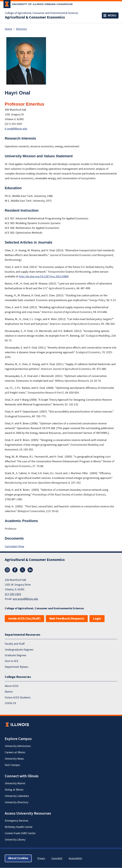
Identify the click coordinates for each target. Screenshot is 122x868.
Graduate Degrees (16, 655)
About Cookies (18, 858)
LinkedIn (30, 570)
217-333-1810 (13, 594)
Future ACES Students (18, 698)
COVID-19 (10, 703)
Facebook (15, 570)
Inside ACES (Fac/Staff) (24, 619)
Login (97, 619)
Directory (21, 29)
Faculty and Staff (15, 644)
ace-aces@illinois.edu (25, 599)
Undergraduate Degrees (19, 650)
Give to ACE (12, 661)
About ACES (12, 686)
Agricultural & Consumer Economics (35, 17)
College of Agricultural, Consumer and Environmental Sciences (42, 13)
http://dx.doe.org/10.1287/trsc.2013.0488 (43, 277)
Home (8, 29)
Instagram (7, 570)
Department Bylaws (16, 667)
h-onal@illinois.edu (16, 129)
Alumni (9, 692)
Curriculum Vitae (14, 546)
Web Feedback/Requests (67, 619)
